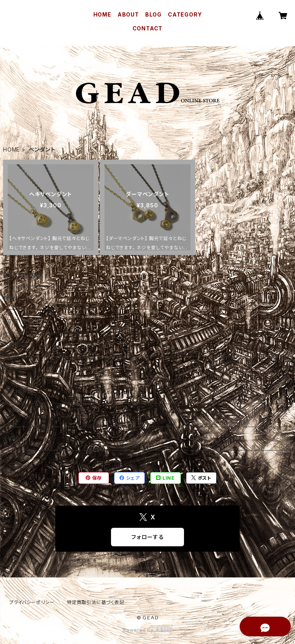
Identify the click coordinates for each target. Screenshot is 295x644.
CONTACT (148, 28)
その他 (11, 438)
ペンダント (16, 345)
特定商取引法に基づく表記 (96, 602)
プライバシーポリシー (32, 602)
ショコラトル (18, 391)
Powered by (147, 630)
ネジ (9, 415)
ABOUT (128, 14)
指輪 (9, 298)
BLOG (153, 14)
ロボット (13, 368)
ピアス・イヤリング (25, 321)
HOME (102, 14)
